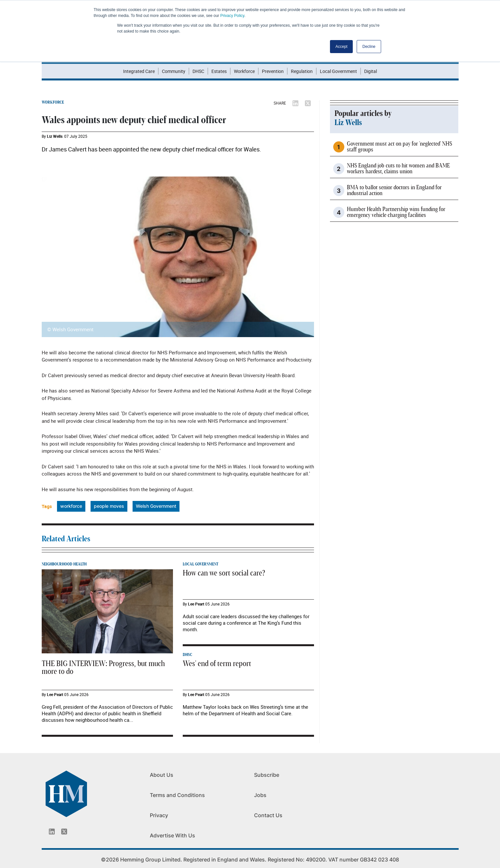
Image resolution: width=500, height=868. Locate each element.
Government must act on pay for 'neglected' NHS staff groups (400, 147)
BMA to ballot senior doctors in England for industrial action (394, 191)
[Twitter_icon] (64, 832)
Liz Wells (55, 136)
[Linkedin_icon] (52, 832)
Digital (371, 71)
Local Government (338, 71)
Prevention (273, 71)
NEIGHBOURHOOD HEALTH (64, 564)
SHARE (280, 103)
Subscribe (267, 775)
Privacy (159, 815)
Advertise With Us (172, 835)
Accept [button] (342, 47)
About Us (162, 775)
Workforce (244, 71)
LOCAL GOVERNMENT (200, 564)
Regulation (302, 71)
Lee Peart (55, 694)
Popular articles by (363, 114)
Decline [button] (369, 47)
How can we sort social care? (224, 573)
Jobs (260, 795)
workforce (71, 506)
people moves (109, 506)
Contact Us (268, 815)
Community (174, 71)
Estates (219, 71)
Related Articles (66, 539)
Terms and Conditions (177, 795)
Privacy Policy (232, 16)
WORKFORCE (53, 102)
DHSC (198, 71)
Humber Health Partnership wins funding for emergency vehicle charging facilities (396, 212)
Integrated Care (139, 71)
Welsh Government (156, 506)
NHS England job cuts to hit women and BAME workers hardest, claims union (398, 169)
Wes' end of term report (217, 664)
